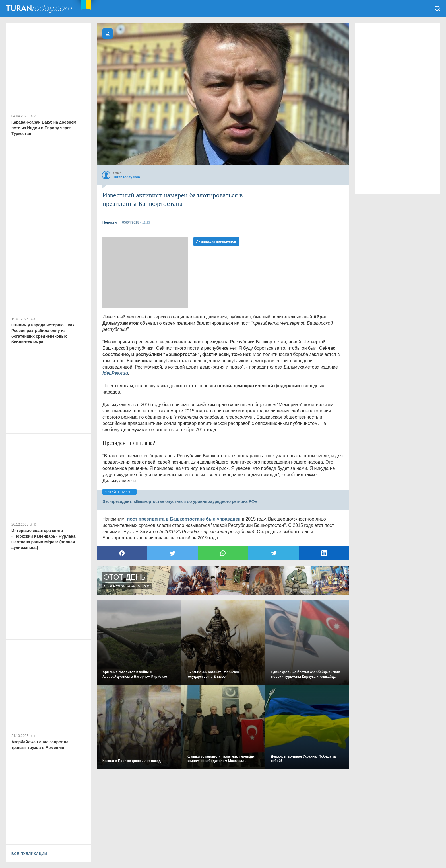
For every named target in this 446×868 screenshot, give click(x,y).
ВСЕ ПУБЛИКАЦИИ (29, 854)
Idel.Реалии (115, 373)
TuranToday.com (40, 9)
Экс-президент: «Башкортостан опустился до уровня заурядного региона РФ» (180, 501)
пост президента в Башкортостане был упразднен (184, 519)
